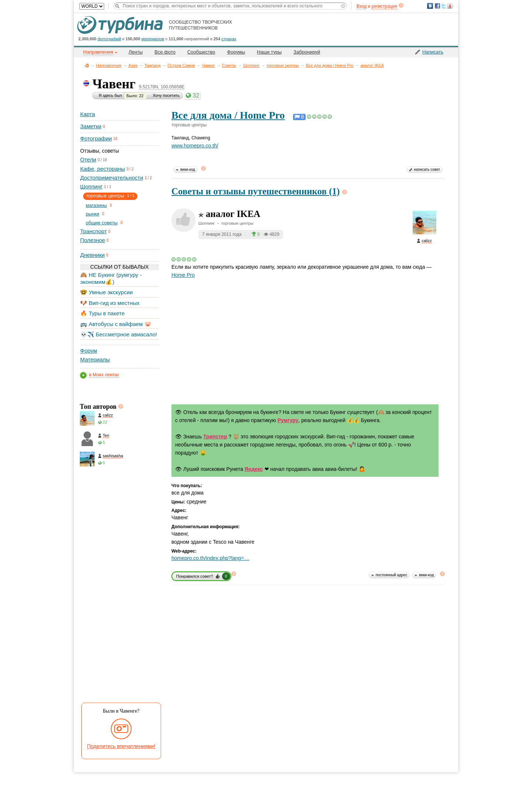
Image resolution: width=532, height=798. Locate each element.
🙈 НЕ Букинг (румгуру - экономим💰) (111, 278)
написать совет (427, 169)
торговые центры (283, 65)
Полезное (93, 240)
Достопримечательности (112, 178)
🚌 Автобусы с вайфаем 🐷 (116, 324)
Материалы (95, 359)
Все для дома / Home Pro (330, 65)
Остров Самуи (181, 65)
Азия (133, 65)
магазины (96, 205)
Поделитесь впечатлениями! (121, 746)
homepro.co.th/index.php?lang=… (210, 558)
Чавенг (208, 65)
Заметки (91, 126)
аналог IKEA (372, 65)
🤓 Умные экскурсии (106, 292)
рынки (93, 214)
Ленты (136, 52)
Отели (88, 159)
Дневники (92, 255)
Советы (229, 65)
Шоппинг (251, 65)
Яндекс (254, 469)
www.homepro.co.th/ (195, 146)
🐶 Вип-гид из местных (110, 303)
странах (229, 39)
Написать (433, 52)
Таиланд (153, 65)
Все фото (165, 52)
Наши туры (269, 52)
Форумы (236, 52)
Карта (88, 114)
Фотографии (96, 138)
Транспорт (93, 231)
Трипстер (215, 437)
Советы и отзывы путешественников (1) (256, 191)
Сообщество (201, 52)
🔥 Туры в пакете (102, 313)
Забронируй (307, 52)
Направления (109, 65)
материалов (153, 39)
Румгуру (288, 420)
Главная (87, 65)
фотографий (109, 39)
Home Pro (183, 275)
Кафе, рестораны (103, 169)
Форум (89, 351)
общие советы (102, 223)
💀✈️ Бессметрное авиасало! (119, 334)
